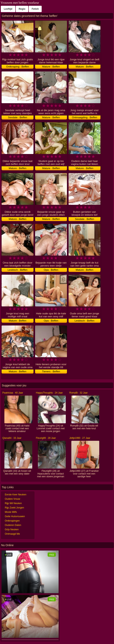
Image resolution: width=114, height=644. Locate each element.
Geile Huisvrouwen (15, 516)
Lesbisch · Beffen (18, 270)
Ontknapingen (12, 521)
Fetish (35, 9)
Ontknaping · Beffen (18, 67)
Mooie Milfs (11, 512)
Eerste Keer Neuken (16, 495)
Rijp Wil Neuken (13, 503)
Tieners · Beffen (51, 371)
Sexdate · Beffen (18, 117)
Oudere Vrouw (12, 499)
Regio (22, 9)
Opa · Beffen (51, 270)
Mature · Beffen (51, 67)
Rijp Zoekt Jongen (14, 508)
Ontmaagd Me (12, 534)
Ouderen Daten (13, 525)
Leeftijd (8, 9)
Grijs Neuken (12, 529)
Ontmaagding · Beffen (85, 117)
